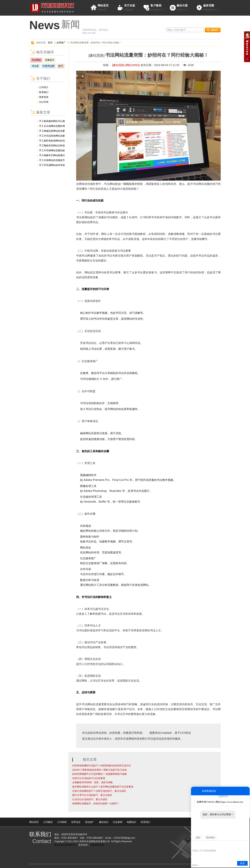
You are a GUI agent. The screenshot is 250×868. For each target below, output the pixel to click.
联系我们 (44, 92)
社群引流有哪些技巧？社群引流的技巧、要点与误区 (99, 791)
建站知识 (104, 822)
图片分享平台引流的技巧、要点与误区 (92, 795)
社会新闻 (118, 822)
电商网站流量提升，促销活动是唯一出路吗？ (96, 804)
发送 (242, 863)
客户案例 (156, 5)
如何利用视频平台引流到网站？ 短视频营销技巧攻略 (100, 774)
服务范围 (209, 5)
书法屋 (35, 66)
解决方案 (182, 5)
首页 (50, 43)
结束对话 (223, 796)
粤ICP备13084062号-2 (66, 845)
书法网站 (36, 60)
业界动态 (76, 822)
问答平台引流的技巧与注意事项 (89, 778)
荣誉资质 (44, 97)
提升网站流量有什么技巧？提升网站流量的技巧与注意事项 (103, 787)
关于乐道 (129, 5)
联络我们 (211, 838)
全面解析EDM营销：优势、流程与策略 (92, 782)
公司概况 (48, 822)
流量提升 (50, 60)
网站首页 (103, 5)
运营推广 (61, 43)
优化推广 (90, 822)
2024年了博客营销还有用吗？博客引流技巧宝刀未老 (100, 770)
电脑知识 (131, 822)
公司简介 (44, 87)
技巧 (61, 66)
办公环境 (44, 102)
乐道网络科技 (97, 845)
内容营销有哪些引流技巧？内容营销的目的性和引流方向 (102, 766)
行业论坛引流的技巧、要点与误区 (90, 799)
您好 (198, 838)
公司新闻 (62, 822)
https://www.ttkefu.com (232, 802)
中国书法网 (48, 66)
